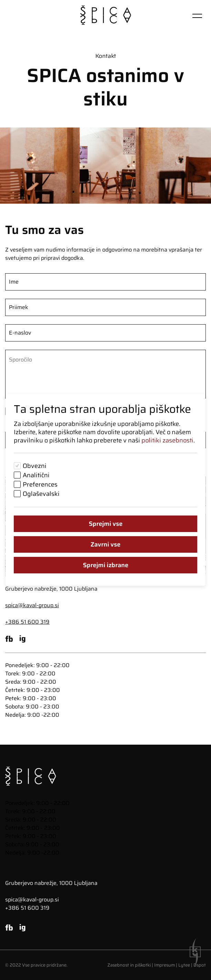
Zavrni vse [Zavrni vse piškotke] (105, 544)
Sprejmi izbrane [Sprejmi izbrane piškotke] (106, 565)
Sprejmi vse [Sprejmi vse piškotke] (106, 524)
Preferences (40, 485)
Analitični (36, 475)
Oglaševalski (41, 494)
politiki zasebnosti (167, 440)
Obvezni (35, 466)
